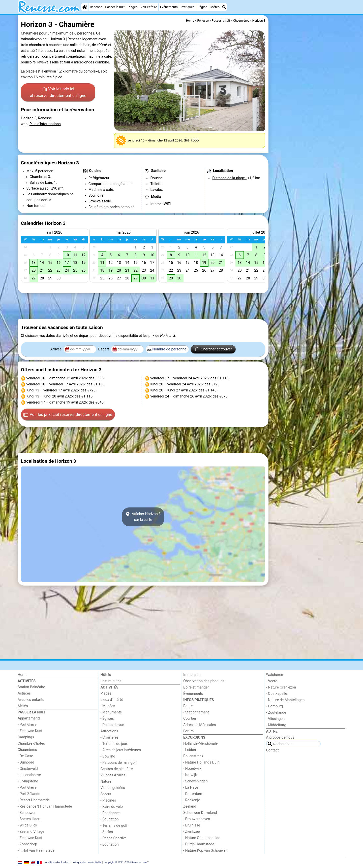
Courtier (190, 719)
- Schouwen (27, 813)
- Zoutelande (276, 713)
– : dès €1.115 (59, 396)
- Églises (107, 719)
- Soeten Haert (29, 819)
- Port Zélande (29, 794)
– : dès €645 (65, 402)
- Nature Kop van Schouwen (205, 851)
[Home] (85, 7)
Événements (169, 7)
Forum (188, 731)
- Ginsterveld (28, 769)
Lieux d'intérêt (112, 700)
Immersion (192, 675)
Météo (215, 7)
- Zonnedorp (27, 844)
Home (23, 675)
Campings (26, 737)
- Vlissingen (276, 719)
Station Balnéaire (31, 687)
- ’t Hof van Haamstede (36, 851)
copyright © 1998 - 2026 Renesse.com (125, 862)
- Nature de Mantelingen (285, 700)
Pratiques (188, 7)
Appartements (29, 718)
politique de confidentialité (87, 862)
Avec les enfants (31, 700)
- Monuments (111, 712)
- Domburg (275, 706)
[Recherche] (224, 7)
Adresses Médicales (200, 725)
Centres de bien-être (117, 769)
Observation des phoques (204, 681)
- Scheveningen (195, 781)
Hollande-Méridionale (200, 744)
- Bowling (108, 756)
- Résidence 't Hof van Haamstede (45, 806)
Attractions (109, 731)
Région (202, 7)
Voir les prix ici (58, 93)
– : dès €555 (65, 378)
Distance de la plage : (229, 178)
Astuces (24, 693)
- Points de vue (112, 725)
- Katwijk (190, 775)
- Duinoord (26, 762)
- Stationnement (196, 712)
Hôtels (106, 675)
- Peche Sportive (114, 838)
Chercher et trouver (213, 349)
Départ (104, 349)
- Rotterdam (193, 794)
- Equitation (110, 844)
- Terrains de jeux (114, 744)
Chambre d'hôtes (31, 744)
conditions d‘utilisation (57, 862)
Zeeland (190, 806)
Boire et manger (196, 687)
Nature (106, 782)
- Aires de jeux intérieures (121, 750)
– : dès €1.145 (184, 390)
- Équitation (110, 819)
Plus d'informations (45, 124)
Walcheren (275, 675)
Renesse (96, 7)
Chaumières (27, 750)
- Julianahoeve (29, 775)
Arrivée (56, 349)
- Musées (108, 706)
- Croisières (110, 737)
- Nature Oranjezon (281, 687)
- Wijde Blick (27, 825)
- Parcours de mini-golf (119, 763)
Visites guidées (113, 788)
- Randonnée (111, 813)
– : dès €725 (61, 390)
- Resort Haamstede (34, 800)
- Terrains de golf (114, 826)
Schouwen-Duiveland (200, 813)
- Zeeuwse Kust (30, 731)
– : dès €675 (189, 396)
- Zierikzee (191, 832)
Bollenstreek (193, 756)
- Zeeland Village (31, 832)
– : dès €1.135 (65, 384)
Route (188, 706)
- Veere (272, 681)
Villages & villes (113, 775)
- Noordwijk (192, 769)
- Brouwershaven (197, 819)
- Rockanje (192, 800)
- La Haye (191, 788)
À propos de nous (280, 737)
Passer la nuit (115, 7)
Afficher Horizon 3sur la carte (143, 517)
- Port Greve (27, 725)
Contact (273, 750)
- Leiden (190, 750)
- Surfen (107, 832)
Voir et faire (149, 7)
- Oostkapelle (277, 694)
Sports (106, 794)
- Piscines (108, 800)
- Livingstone (28, 781)
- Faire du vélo (112, 807)
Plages (132, 7)
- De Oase (25, 756)
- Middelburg (276, 725)
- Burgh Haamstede (199, 844)
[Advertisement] (308, 131)
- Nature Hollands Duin (201, 762)
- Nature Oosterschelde (202, 838)
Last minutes (111, 681)
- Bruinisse (192, 825)
